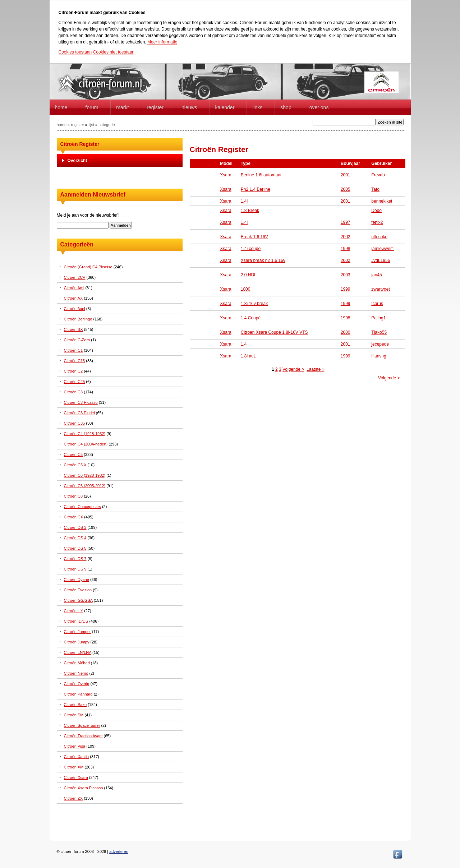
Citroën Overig (77, 684)
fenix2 (377, 222)
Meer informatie (162, 42)
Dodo (376, 211)
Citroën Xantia (77, 757)
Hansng (379, 356)
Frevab (378, 175)
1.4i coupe (251, 249)
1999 (346, 289)
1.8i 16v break (254, 304)
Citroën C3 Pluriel (79, 413)
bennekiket (382, 201)
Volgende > (293, 369)
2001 (346, 175)
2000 (346, 332)
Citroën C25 (75, 382)
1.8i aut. (249, 356)
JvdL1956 (381, 260)
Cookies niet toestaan (114, 52)
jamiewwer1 (383, 249)
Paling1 (378, 318)
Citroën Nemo (76, 673)
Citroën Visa (75, 746)
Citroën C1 (73, 350)
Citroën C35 (75, 423)
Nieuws (189, 107)
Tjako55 (379, 332)
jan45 (376, 275)
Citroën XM (74, 767)
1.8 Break (250, 211)
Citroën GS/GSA (78, 600)
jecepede (380, 344)
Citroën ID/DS (76, 621)
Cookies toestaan (75, 52)
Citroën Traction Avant (83, 736)
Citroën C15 (75, 361)
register (77, 125)
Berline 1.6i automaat (261, 175)
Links (257, 107)
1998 (346, 249)
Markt (122, 107)
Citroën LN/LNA (78, 652)
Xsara (226, 175)
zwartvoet (380, 289)
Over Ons (319, 107)
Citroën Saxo (75, 705)
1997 (346, 222)
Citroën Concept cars (82, 507)
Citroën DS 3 (75, 527)
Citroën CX (74, 517)
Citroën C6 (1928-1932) (85, 475)
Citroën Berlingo (78, 319)
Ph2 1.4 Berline (256, 189)
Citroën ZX (73, 798)
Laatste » (315, 369)
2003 (346, 275)
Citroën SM (74, 715)
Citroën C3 (73, 392)
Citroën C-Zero (77, 340)
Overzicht (77, 161)
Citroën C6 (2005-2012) (85, 486)
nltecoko (379, 237)
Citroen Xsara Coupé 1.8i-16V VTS (274, 332)
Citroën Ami (74, 288)
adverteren (119, 851)
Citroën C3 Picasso (81, 402)
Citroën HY (74, 611)
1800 (246, 289)
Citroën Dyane (77, 580)
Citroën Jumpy (77, 642)
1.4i (244, 201)
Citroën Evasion (78, 590)
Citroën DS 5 (75, 548)
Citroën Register (80, 144)
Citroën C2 (73, 371)
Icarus (377, 304)
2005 (346, 189)
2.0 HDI (248, 275)
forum (92, 107)
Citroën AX (73, 298)
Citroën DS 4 (75, 538)
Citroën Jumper (77, 632)
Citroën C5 (73, 454)
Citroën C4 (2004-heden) (86, 444)
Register (155, 107)
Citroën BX (73, 329)
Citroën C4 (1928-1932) (85, 434)
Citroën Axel (75, 309)
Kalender (225, 107)
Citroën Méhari (77, 663)
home (61, 107)
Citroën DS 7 (75, 559)
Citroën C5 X (75, 465)
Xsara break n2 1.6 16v (263, 260)
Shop (286, 107)
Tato (375, 189)
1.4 (244, 344)
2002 (346, 237)
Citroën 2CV (75, 277)
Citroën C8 (73, 496)
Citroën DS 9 (75, 569)
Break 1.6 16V (254, 237)
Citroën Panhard (78, 694)
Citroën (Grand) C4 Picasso (88, 267)
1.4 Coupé (251, 318)
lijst (91, 125)
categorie (107, 125)
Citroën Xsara (76, 777)
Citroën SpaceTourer (82, 725)
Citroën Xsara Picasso (84, 788)
